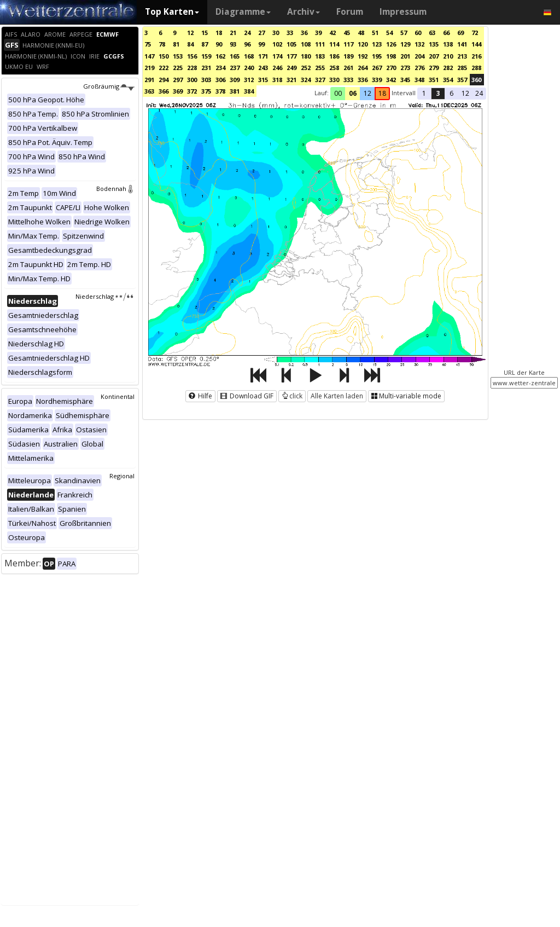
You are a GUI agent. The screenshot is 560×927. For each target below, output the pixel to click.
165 (235, 56)
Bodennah (115, 189)
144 (476, 44)
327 (320, 80)
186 (334, 56)
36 (304, 33)
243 (263, 68)
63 (432, 33)
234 (220, 68)
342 (391, 80)
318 (277, 80)
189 (348, 56)
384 (249, 91)
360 (476, 80)
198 (391, 56)
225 (178, 68)
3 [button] (438, 93)
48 (361, 33)
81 (176, 44)
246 (277, 68)
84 (190, 44)
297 (178, 80)
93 (233, 44)
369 (178, 91)
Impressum (403, 12)
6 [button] (451, 93)
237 (235, 68)
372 (192, 91)
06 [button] (353, 93)
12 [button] (367, 93)
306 (220, 80)
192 (363, 56)
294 (164, 80)
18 (219, 33)
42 (332, 33)
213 (462, 56)
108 (306, 44)
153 (178, 56)
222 (164, 68)
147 (149, 56)
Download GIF (247, 396)
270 (391, 68)
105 (291, 44)
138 (448, 44)
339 (377, 80)
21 (233, 33)
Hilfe (200, 396)
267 (377, 68)
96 (247, 44)
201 (405, 56)
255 (320, 68)
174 (277, 56)
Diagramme (243, 12)
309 (235, 80)
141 (462, 44)
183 (320, 56)
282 (448, 68)
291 (149, 80)
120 (363, 44)
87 (205, 44)
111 (320, 44)
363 (149, 91)
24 (247, 33)
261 (348, 68)
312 (249, 80)
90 (219, 44)
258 (334, 68)
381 (235, 91)
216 (476, 56)
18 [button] (382, 93)
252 (306, 68)
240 (249, 68)
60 (418, 33)
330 (334, 80)
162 (220, 56)
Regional (122, 476)
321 (291, 80)
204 (419, 56)
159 (206, 56)
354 (448, 80)
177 (291, 56)
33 (290, 33)
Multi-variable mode (406, 396)
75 (148, 44)
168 (249, 56)
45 (347, 33)
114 (334, 44)
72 (475, 33)
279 (434, 68)
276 (419, 68)
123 (377, 44)
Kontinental (118, 396)
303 (206, 80)
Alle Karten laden (337, 396)
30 (276, 33)
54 (389, 33)
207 (434, 56)
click (292, 396)
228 (192, 68)
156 (192, 56)
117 (348, 44)
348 (419, 80)
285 (462, 68)
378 (220, 91)
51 (375, 33)
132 (419, 44)
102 (277, 44)
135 (434, 44)
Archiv (304, 12)
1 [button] (424, 93)
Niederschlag (105, 296)
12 (190, 33)
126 (391, 44)
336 (363, 80)
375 (206, 91)
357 (462, 80)
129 (405, 44)
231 (206, 68)
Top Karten (172, 12)
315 (263, 80)
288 (476, 68)
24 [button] (479, 93)
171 (263, 56)
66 (446, 33)
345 (405, 80)
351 (434, 80)
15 (205, 33)
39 (318, 33)
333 (348, 80)
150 (164, 56)
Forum (350, 12)
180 (306, 56)
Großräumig (109, 86)
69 (460, 33)
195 (377, 56)
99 (261, 44)
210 (448, 56)
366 (164, 91)
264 (363, 68)
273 (405, 68)
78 (162, 44)
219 (149, 68)
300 (192, 80)
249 (291, 68)
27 (261, 33)
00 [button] (338, 93)
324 (306, 80)
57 (404, 33)
